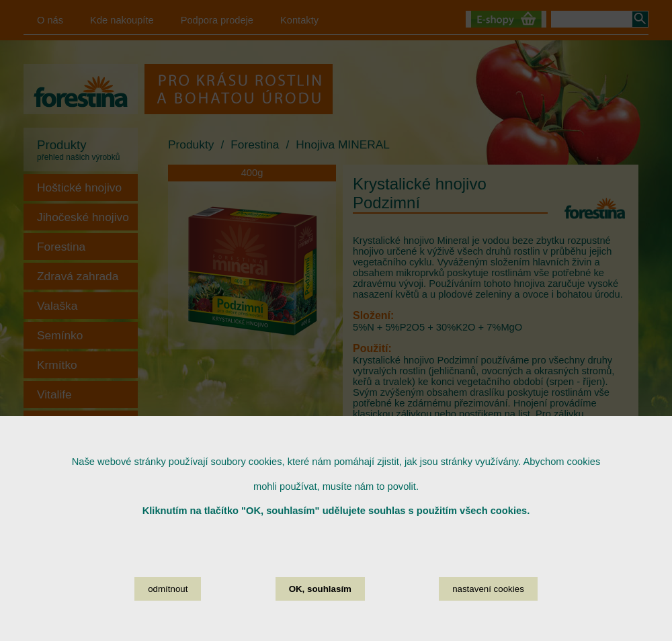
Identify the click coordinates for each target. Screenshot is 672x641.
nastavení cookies (488, 616)
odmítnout (168, 616)
